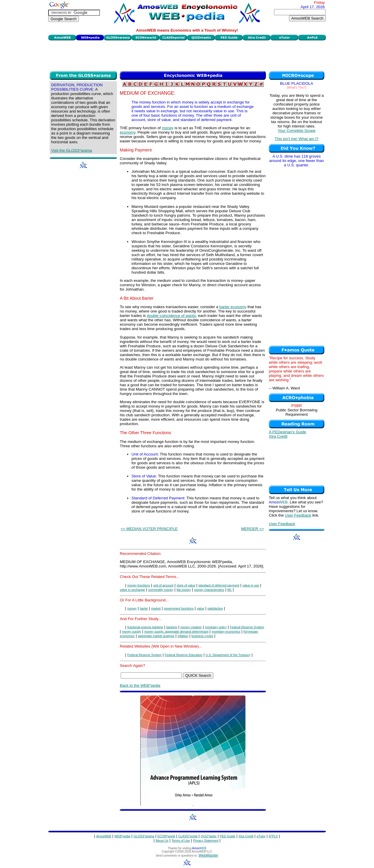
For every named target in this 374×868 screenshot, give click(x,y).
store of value (186, 585)
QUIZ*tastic (209, 836)
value (200, 608)
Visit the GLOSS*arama (72, 150)
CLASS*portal (188, 836)
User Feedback (298, 515)
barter (144, 608)
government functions (179, 608)
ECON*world (166, 836)
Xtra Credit (278, 436)
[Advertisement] (187, 55)
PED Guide (227, 836)
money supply (131, 631)
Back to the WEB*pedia (140, 685)
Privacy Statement (206, 841)
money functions (139, 585)
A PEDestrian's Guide (288, 432)
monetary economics (226, 631)
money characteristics (209, 590)
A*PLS (273, 836)
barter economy (233, 307)
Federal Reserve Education (184, 655)
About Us (162, 841)
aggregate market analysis (156, 636)
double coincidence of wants (171, 316)
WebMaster (208, 855)
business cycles (202, 636)
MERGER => (252, 529)
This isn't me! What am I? (297, 139)
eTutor (261, 836)
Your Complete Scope (296, 131)
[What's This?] (297, 87)
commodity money (161, 590)
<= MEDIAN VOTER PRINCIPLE (149, 529)
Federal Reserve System (247, 627)
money (168, 128)
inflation (183, 636)
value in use (251, 585)
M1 (230, 590)
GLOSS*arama (144, 836)
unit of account (163, 585)
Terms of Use (181, 841)
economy (128, 132)
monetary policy (216, 627)
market (156, 608)
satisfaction (215, 608)
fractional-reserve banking (145, 627)
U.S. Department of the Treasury (228, 655)
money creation (191, 627)
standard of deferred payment (219, 585)
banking (172, 627)
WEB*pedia (123, 836)
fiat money (184, 590)
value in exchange (132, 590)
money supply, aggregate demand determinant (176, 631)
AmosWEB (104, 836)
